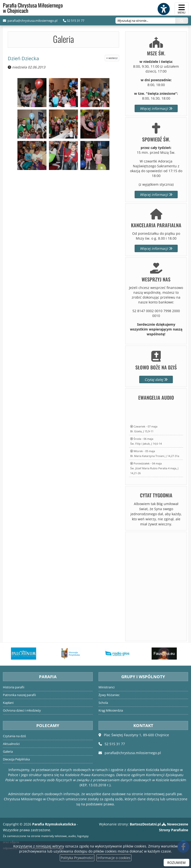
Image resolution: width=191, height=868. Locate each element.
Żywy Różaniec (109, 695)
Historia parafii (14, 687)
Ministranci (107, 687)
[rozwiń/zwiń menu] (182, 9)
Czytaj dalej (156, 379)
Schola (103, 703)
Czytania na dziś (14, 736)
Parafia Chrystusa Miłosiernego (33, 8)
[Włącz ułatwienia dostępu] (163, 9)
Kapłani (8, 703)
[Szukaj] (182, 21)
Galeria (63, 39)
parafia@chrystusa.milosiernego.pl (32, 21)
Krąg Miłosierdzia (111, 710)
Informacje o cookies (114, 858)
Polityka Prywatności (77, 858)
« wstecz (112, 58)
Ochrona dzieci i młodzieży (22, 710)
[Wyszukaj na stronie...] (145, 21)
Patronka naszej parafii (19, 695)
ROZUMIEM (176, 863)
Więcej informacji (156, 108)
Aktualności (11, 744)
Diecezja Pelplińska (16, 759)
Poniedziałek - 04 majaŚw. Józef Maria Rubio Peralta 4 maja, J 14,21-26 (154, 468)
